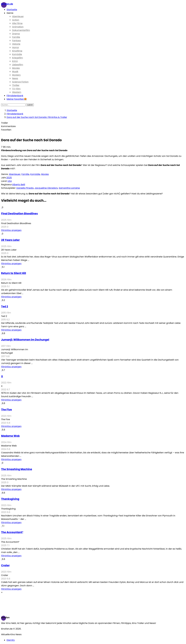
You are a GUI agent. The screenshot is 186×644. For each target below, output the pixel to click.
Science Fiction (20, 82)
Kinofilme (17, 51)
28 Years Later (10, 240)
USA (10, 181)
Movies (16, 68)
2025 (9, 178)
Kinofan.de (7, 4)
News (15, 78)
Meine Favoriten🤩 (17, 99)
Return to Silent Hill (14, 273)
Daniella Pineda (25, 188)
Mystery (16, 75)
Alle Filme (17, 23)
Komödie (17, 54)
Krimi (15, 61)
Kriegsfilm (18, 58)
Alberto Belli (19, 185)
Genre (10, 13)
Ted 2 (5, 307)
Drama (16, 34)
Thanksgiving (10, 499)
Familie (16, 37)
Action (16, 20)
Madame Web (10, 436)
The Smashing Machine (17, 469)
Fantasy (16, 41)
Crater (5, 565)
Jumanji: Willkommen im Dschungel (25, 340)
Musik (15, 72)
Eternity (11, 640)
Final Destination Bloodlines (19, 214)
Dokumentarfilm (21, 30)
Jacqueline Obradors (46, 188)
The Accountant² (12, 532)
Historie (16, 44)
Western (17, 92)
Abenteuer (18, 16)
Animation (18, 27)
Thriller (16, 85)
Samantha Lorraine (69, 188)
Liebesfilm (18, 65)
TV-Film (16, 89)
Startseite (12, 10)
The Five (6, 410)
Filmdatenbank (15, 96)
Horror (16, 47)
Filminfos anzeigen (11, 230)
